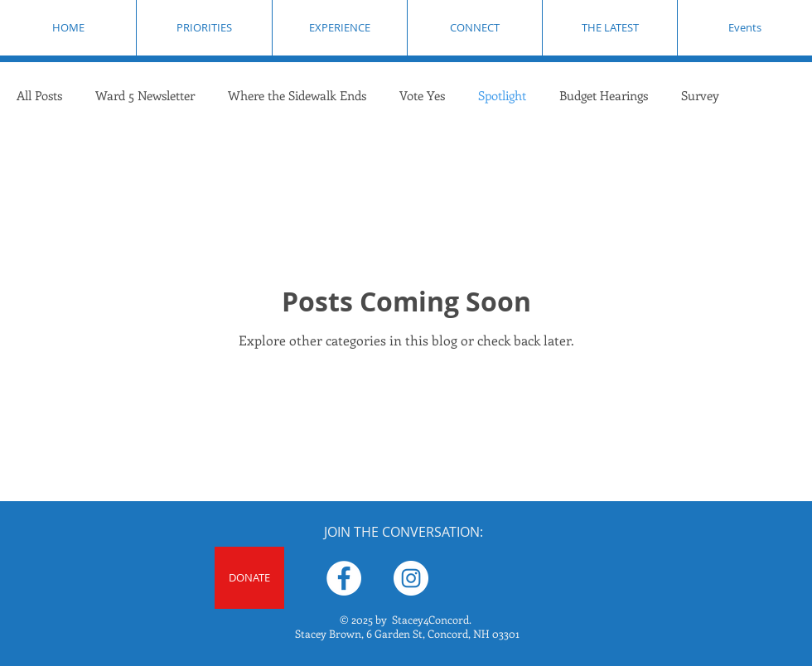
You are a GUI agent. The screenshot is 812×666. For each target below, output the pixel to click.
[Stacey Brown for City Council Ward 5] (411, 578)
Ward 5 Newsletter (145, 95)
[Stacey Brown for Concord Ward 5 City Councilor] (344, 578)
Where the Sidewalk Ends (297, 95)
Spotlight (502, 95)
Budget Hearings (604, 95)
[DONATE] (249, 578)
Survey (700, 95)
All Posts (39, 95)
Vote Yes (422, 95)
